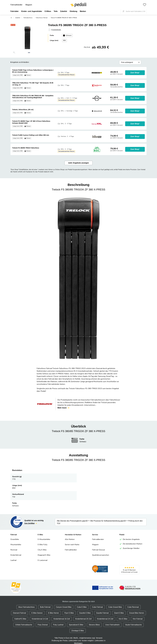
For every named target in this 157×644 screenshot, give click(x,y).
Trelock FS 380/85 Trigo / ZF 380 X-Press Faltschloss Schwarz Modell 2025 (31, 122)
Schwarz (67, 35)
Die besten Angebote (129, 539)
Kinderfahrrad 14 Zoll (40, 619)
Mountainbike (16, 545)
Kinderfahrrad (16, 555)
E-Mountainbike (44, 539)
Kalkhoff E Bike (20, 619)
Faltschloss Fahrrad (42, 18)
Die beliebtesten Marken (131, 544)
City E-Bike (42, 550)
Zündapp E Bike (78, 631)
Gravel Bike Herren (137, 613)
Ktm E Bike (123, 619)
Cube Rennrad (133, 607)
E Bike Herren (54, 613)
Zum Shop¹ (135, 73)
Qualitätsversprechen (101, 555)
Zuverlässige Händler (129, 548)
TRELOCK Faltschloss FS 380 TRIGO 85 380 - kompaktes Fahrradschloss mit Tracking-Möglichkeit (33, 97)
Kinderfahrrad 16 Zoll (62, 619)
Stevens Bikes (94, 625)
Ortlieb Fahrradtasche (24, 625)
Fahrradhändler (16, 5)
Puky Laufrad (58, 625)
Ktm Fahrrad (138, 619)
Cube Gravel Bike (115, 607)
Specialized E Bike (76, 625)
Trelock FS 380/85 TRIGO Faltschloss (26, 148)
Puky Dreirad (43, 625)
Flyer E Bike (69, 613)
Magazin (29, 5)
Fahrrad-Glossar (99, 550)
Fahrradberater (98, 539)
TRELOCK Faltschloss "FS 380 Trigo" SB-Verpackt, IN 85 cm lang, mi (33, 84)
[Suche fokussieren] (123, 11)
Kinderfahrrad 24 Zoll (105, 619)
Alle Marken (70, 539)
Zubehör (18, 18)
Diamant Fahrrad (20, 613)
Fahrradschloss (28, 18)
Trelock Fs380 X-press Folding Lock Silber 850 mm (31, 135)
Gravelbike (15, 539)
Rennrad (14, 550)
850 (64, 41)
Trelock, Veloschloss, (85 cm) (23, 110)
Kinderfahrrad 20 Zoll (83, 619)
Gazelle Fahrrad (102, 613)
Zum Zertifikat (31, 523)
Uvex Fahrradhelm (113, 625)
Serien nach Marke (72, 545)
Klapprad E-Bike (44, 555)
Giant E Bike (119, 613)
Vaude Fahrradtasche (133, 625)
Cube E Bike (82, 607)
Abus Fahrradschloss (26, 607)
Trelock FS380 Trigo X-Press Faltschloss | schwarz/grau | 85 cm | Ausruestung (33, 71)
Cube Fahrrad (97, 607)
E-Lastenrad (43, 560)
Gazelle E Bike (85, 613)
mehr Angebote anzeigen (78, 163)
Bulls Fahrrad (45, 607)
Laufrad (13, 560)
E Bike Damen (37, 613)
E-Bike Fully (43, 545)
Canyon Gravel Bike (64, 607)
